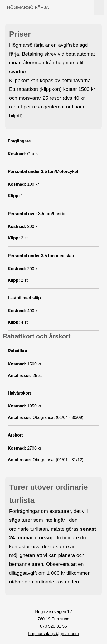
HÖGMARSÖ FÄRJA (28, 7)
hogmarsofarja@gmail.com (53, 634)
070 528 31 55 (53, 626)
